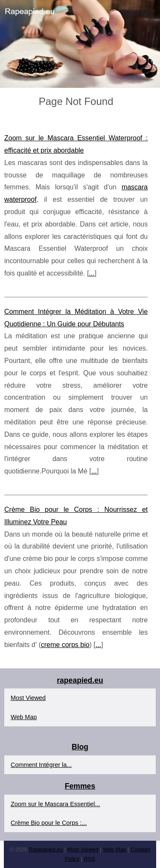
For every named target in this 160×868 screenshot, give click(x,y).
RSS (90, 859)
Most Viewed (28, 698)
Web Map (24, 717)
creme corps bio (65, 645)
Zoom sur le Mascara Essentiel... (55, 804)
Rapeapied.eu (46, 849)
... (92, 273)
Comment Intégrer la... (41, 765)
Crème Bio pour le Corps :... (49, 823)
